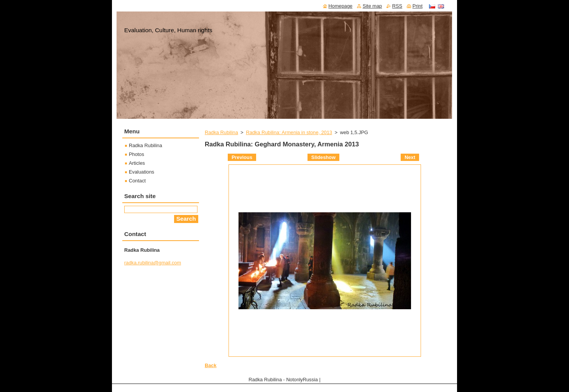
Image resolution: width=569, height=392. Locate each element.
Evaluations (141, 172)
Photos (136, 154)
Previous (242, 157)
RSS (397, 6)
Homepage (341, 6)
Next (410, 157)
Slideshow (323, 157)
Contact (137, 181)
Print (418, 6)
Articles (137, 163)
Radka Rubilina (221, 132)
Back (211, 365)
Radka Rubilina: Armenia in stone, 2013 (289, 132)
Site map (372, 6)
